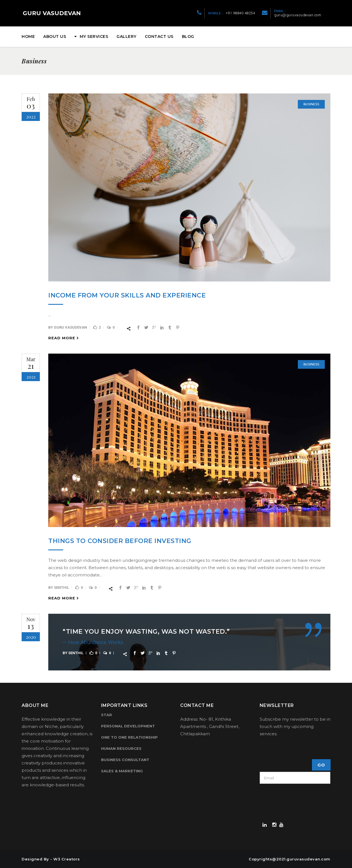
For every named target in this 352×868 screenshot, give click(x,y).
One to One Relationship (129, 737)
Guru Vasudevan (70, 327)
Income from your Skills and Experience (127, 295)
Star (107, 715)
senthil (61, 588)
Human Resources (121, 748)
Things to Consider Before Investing (120, 541)
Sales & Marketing (122, 771)
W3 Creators (67, 859)
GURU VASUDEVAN (52, 13)
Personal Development (128, 726)
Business (311, 104)
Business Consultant (125, 760)
